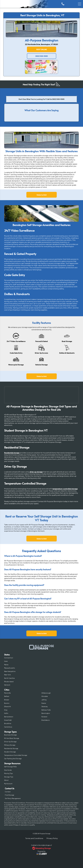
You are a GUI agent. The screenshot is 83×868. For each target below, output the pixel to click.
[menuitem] (42, 658)
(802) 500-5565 (58, 99)
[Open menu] (80, 4)
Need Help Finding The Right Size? (39, 84)
